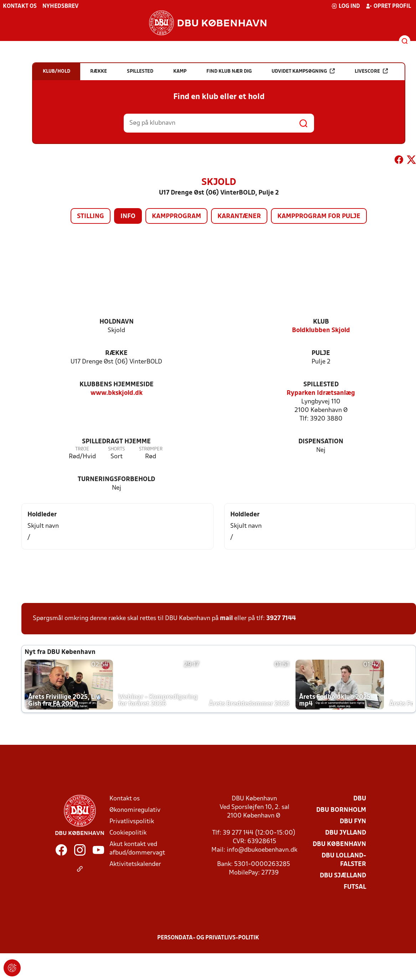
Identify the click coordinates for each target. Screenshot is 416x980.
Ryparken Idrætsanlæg (321, 393)
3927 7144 (281, 618)
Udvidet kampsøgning (303, 71)
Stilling (91, 216)
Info (128, 216)
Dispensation (321, 442)
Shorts (116, 449)
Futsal (355, 887)
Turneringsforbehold (116, 479)
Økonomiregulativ (135, 810)
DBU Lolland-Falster (344, 860)
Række (116, 353)
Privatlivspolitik (132, 822)
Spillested (321, 385)
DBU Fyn (353, 822)
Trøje (82, 449)
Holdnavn (117, 322)
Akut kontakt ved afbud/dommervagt (137, 849)
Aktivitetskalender (135, 864)
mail (226, 618)
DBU (360, 799)
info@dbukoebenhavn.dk (262, 850)
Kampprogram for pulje (319, 216)
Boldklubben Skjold (321, 331)
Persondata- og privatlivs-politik (208, 938)
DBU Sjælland (343, 876)
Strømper (151, 449)
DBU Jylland (346, 833)
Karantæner (239, 216)
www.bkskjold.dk (117, 393)
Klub (321, 322)
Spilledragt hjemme (116, 442)
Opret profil (388, 6)
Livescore (371, 71)
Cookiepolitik (128, 833)
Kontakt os (20, 6)
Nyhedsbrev (60, 6)
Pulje (321, 353)
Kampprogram (176, 216)
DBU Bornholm (341, 810)
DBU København (339, 844)
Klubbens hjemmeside (117, 385)
